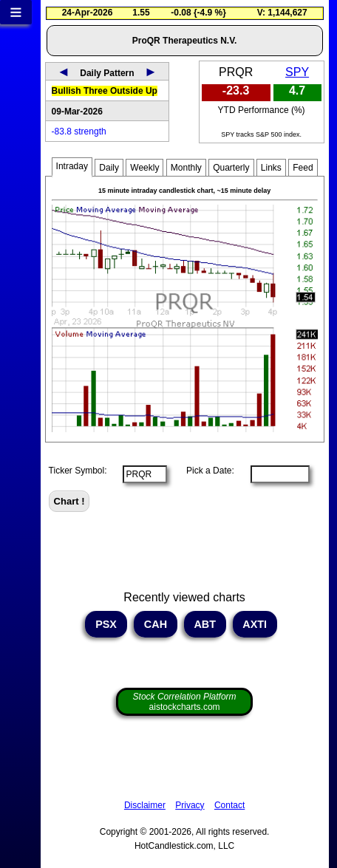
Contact (229, 805)
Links (271, 168)
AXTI (255, 624)
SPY (297, 72)
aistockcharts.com (185, 702)
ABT (205, 624)
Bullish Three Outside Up (105, 91)
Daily (109, 168)
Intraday (72, 166)
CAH (156, 624)
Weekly (144, 168)
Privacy (190, 805)
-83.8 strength (79, 131)
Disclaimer (145, 805)
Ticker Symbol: (78, 471)
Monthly (186, 168)
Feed (303, 168)
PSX (106, 624)
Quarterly (231, 168)
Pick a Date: (205, 471)
